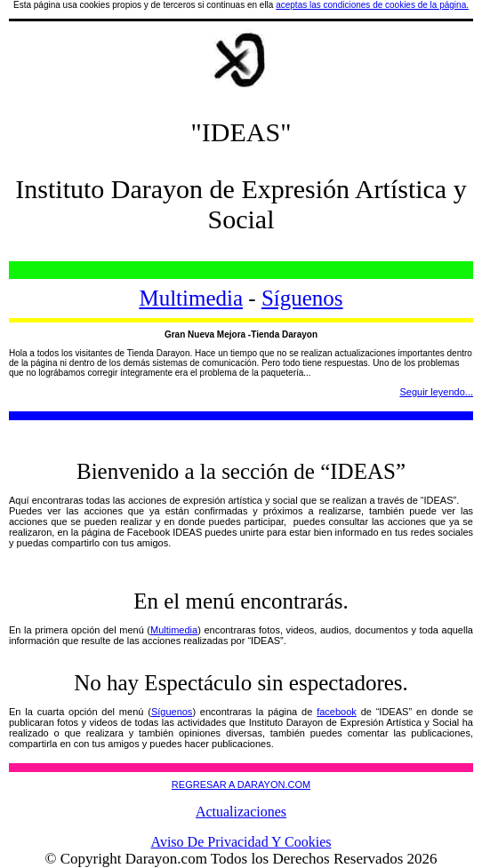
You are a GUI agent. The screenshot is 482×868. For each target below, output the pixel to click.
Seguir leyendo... (436, 392)
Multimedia (191, 298)
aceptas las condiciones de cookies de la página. (372, 5)
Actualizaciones (241, 812)
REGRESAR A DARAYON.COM (241, 784)
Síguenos (302, 298)
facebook (337, 712)
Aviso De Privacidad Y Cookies (241, 842)
